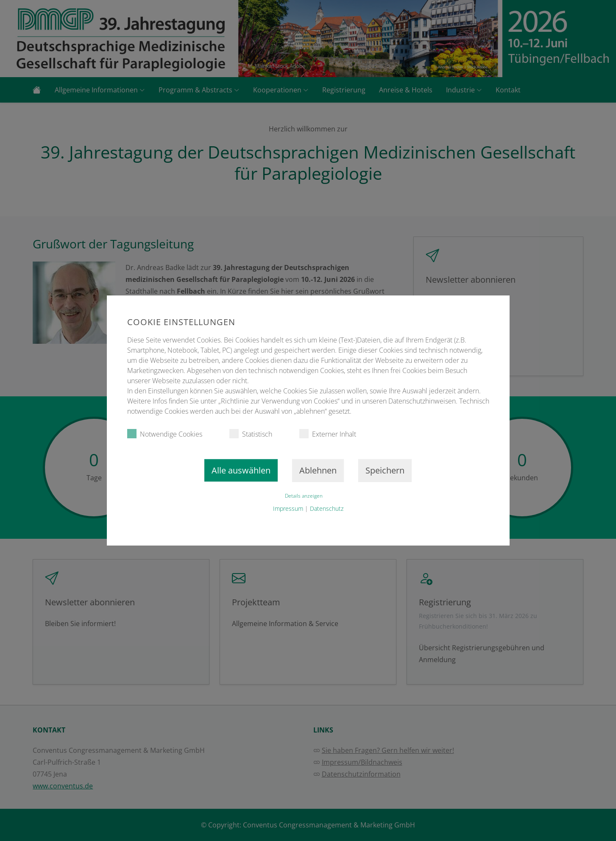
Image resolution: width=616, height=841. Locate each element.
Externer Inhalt (328, 434)
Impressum (288, 508)
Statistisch (251, 434)
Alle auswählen (241, 470)
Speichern (385, 470)
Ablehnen (318, 470)
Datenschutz (327, 508)
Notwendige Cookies (165, 434)
